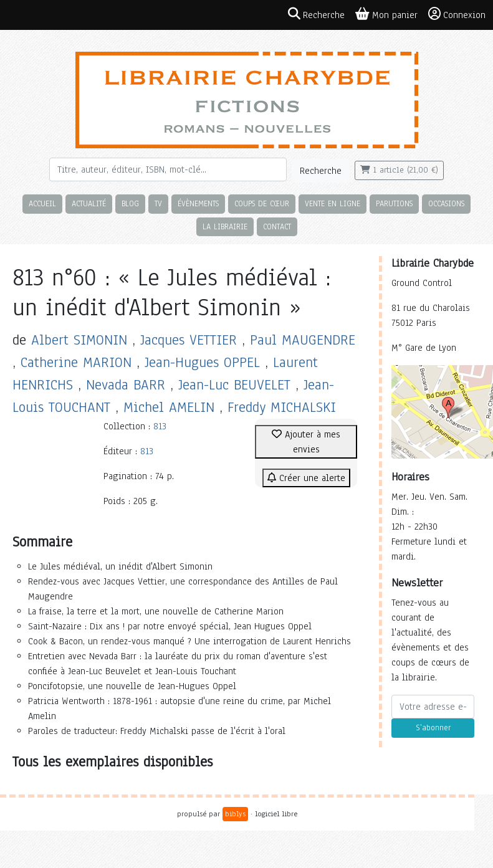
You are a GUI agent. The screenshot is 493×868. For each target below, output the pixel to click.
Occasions (446, 203)
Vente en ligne (333, 203)
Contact (277, 227)
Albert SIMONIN (79, 340)
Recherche (321, 171)
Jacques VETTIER (189, 340)
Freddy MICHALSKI (282, 407)
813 (160, 426)
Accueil (42, 203)
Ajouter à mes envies (306, 442)
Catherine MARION (76, 362)
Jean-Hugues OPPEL (202, 362)
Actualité (89, 203)
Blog (130, 203)
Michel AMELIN (169, 407)
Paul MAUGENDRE (303, 340)
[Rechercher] (168, 169)
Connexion (457, 14)
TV (158, 203)
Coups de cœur (262, 203)
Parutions (394, 203)
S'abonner (433, 728)
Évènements (198, 203)
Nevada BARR (126, 385)
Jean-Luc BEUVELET (234, 385)
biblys (235, 814)
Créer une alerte (306, 478)
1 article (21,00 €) (399, 170)
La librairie (225, 227)
